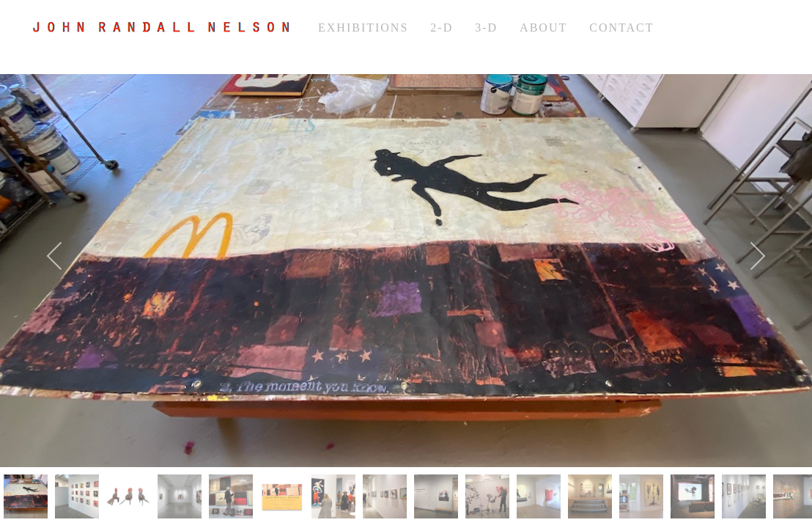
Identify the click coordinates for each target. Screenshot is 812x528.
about (543, 27)
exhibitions (363, 27)
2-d (442, 27)
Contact (621, 27)
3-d (486, 27)
